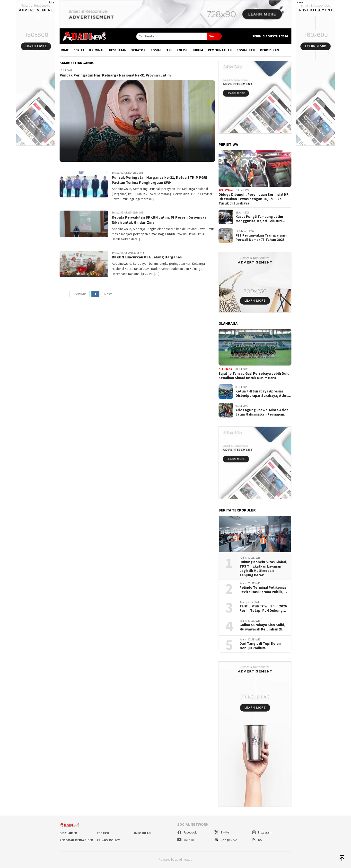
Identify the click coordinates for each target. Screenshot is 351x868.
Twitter (222, 832)
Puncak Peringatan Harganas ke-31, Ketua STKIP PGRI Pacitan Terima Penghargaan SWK (160, 180)
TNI (169, 50)
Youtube (186, 840)
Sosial (156, 50)
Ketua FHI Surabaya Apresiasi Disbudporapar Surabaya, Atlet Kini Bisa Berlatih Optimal (262, 393)
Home (64, 50)
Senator (138, 50)
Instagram (262, 832)
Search (214, 36)
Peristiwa (226, 190)
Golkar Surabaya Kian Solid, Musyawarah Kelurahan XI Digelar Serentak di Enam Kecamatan (262, 627)
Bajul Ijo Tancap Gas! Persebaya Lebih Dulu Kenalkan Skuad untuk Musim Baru (254, 376)
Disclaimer (68, 833)
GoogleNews (226, 840)
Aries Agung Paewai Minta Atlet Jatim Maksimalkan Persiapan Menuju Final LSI (262, 412)
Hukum (197, 50)
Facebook (187, 832)
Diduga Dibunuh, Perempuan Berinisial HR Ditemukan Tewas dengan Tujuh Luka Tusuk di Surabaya (254, 199)
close (51, 2)
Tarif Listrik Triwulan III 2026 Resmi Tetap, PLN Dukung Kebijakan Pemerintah (263, 608)
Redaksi (103, 833)
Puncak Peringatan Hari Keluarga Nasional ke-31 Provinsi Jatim (116, 75)
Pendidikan (269, 50)
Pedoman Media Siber (76, 840)
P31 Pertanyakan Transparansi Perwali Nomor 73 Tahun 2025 (261, 238)
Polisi (182, 50)
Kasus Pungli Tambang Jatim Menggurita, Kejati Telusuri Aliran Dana (259, 219)
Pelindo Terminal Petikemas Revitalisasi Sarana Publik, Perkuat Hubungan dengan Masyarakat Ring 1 (263, 590)
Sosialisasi (246, 50)
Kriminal (97, 50)
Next (108, 294)
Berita (79, 50)
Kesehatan (118, 50)
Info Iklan (142, 833)
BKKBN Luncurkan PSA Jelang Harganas (147, 257)
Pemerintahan (220, 50)
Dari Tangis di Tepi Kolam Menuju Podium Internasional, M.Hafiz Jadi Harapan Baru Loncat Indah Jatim (262, 646)
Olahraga (225, 369)
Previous (79, 294)
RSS (257, 840)
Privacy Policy (108, 840)
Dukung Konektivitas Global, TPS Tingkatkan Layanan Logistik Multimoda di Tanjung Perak (263, 569)
